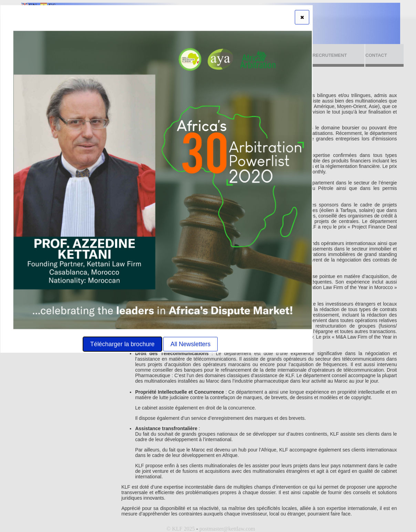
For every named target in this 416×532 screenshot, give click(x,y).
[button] (302, 17)
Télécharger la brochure (122, 344)
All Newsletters (190, 344)
